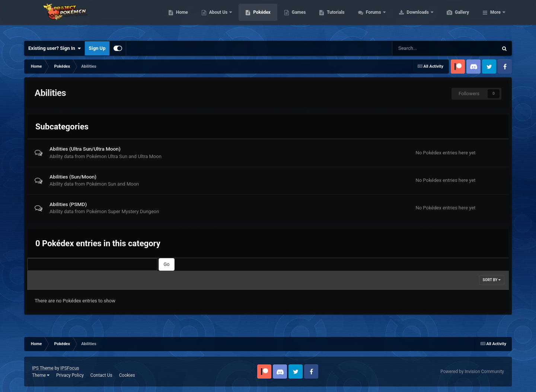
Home (217, 19)
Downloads (454, 19)
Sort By (492, 280)
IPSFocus (70, 368)
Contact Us (101, 375)
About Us (254, 19)
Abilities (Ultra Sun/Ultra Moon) (85, 149)
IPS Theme (43, 368)
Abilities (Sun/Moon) (73, 177)
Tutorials (371, 19)
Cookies (127, 375)
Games (334, 19)
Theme (41, 375)
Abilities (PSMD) (68, 204)
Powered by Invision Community (472, 372)
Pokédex (297, 19)
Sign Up (97, 48)
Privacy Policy (70, 375)
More (495, 19)
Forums (409, 19)
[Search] (422, 48)
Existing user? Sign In (55, 48)
